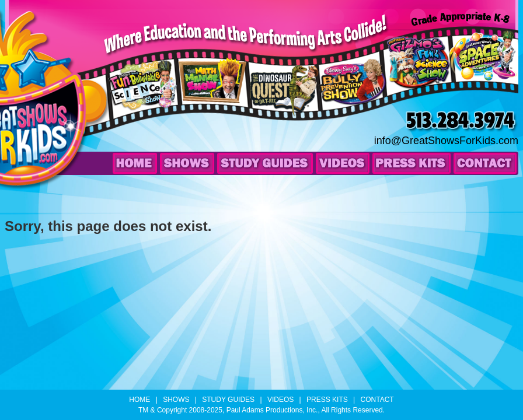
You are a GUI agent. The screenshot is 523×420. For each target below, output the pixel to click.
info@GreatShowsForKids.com (446, 141)
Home (135, 163)
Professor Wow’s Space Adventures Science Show (483, 69)
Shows (187, 163)
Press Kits (412, 163)
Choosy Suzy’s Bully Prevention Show (354, 100)
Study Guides (265, 163)
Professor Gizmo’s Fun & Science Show (419, 76)
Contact (485, 163)
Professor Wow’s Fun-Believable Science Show (145, 100)
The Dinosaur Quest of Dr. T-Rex (285, 101)
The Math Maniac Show (209, 95)
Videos (343, 163)
